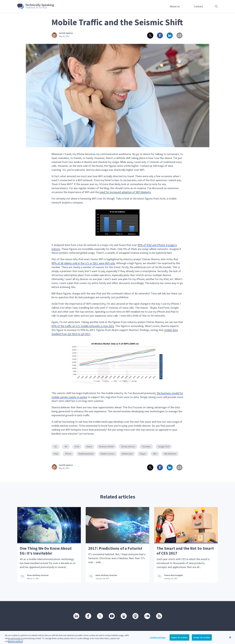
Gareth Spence (66, 33)
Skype (143, 454)
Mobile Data (127, 454)
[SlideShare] (123, 616)
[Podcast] (135, 616)
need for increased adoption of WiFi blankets (125, 192)
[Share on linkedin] (169, 35)
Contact (198, 6)
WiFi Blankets (170, 454)
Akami (89, 447)
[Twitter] (100, 616)
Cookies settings (158, 640)
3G (55, 447)
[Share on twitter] (150, 35)
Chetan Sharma (128, 447)
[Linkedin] (76, 616)
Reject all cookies (179, 640)
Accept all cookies (202, 640)
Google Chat (164, 447)
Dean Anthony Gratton (38, 575)
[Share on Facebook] (160, 35)
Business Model (106, 447)
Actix (77, 447)
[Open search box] (212, 6)
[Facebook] (88, 616)
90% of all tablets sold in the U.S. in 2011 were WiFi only (83, 263)
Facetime (146, 447)
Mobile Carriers (108, 454)
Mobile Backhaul (86, 454)
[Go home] (36, 7)
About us (175, 6)
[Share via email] (179, 35)
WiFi (155, 454)
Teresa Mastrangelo (173, 575)
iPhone (68, 454)
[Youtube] (112, 616)
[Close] (230, 640)
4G (66, 447)
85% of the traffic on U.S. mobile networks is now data (83, 326)
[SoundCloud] (147, 616)
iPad (56, 454)
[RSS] (159, 616)
